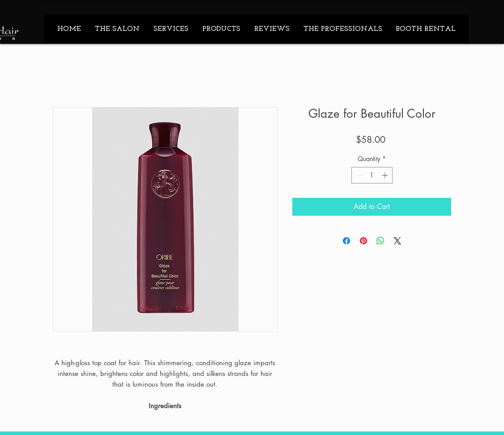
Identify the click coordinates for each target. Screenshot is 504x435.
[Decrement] (358, 175)
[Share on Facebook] (346, 241)
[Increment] (386, 175)
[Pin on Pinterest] (363, 241)
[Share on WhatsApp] (380, 241)
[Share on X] (397, 241)
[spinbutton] (372, 175)
